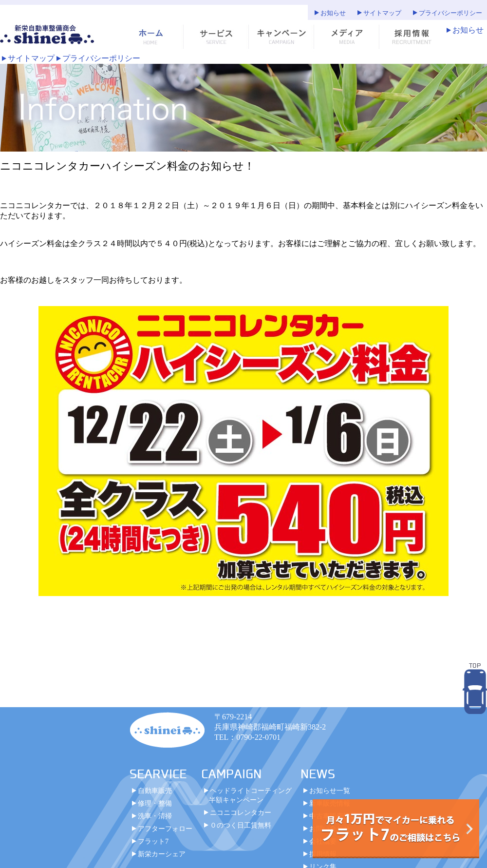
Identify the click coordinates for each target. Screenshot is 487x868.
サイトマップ (382, 13)
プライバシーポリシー (450, 13)
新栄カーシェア (162, 854)
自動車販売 (155, 791)
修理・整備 (155, 803)
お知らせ (333, 13)
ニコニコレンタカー (241, 812)
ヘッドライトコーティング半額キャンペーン (250, 795)
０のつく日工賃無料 (241, 825)
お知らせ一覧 (330, 791)
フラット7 (153, 841)
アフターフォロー (165, 829)
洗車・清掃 (155, 816)
